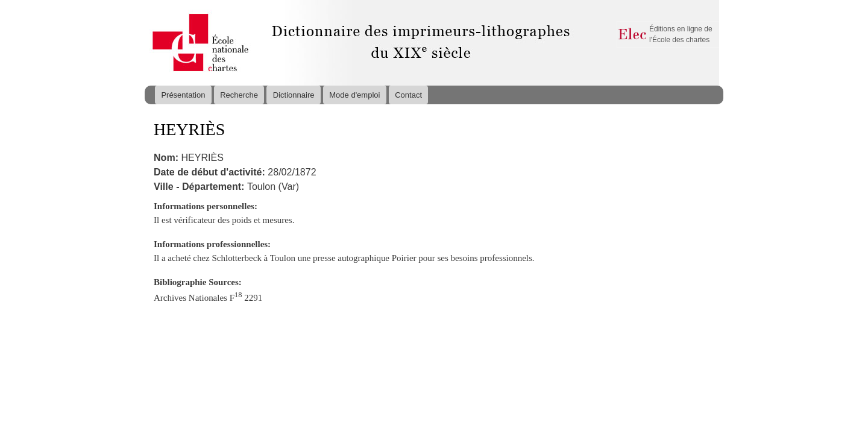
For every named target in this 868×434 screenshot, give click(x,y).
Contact (408, 95)
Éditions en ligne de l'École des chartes (681, 34)
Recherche (239, 95)
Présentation (183, 95)
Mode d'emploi (354, 95)
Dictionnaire (294, 95)
